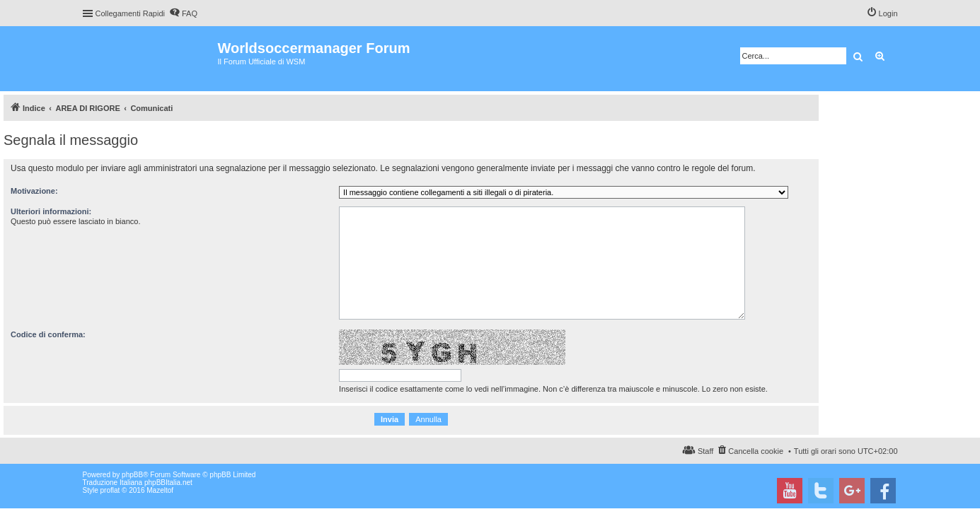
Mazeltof (160, 490)
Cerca (858, 56)
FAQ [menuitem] (190, 13)
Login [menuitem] (888, 13)
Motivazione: (34, 191)
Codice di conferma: (48, 334)
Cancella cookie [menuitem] (756, 451)
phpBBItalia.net (168, 483)
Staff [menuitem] (705, 451)
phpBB (132, 475)
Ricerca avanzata (880, 56)
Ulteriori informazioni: (51, 211)
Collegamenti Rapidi (130, 13)
